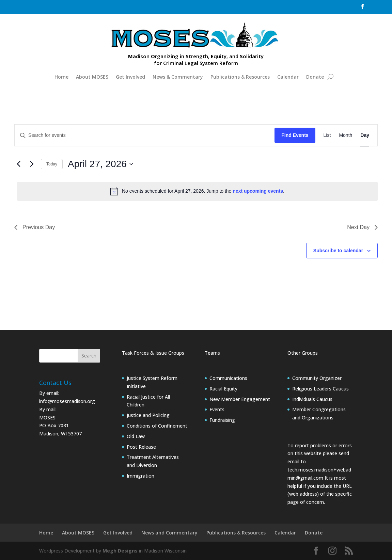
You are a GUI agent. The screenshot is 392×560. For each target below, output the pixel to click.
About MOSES (92, 77)
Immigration (140, 476)
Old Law (136, 436)
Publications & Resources (240, 77)
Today (52, 164)
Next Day (362, 227)
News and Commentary (169, 533)
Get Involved (130, 77)
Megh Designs (120, 551)
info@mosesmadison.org (67, 401)
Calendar (288, 77)
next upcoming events (258, 191)
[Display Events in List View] (327, 135)
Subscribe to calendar (338, 251)
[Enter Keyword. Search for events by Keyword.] (145, 135)
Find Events (295, 135)
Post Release (141, 447)
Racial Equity (223, 389)
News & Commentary (178, 77)
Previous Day (35, 227)
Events (217, 409)
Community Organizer (317, 378)
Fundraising (222, 420)
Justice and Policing (148, 415)
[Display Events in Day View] (365, 135)
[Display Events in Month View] (346, 135)
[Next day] (32, 164)
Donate (315, 77)
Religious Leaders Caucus (320, 389)
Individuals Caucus (312, 399)
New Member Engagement (240, 399)
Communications (228, 378)
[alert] (197, 191)
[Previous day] (18, 164)
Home (61, 77)
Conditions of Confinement (157, 426)
